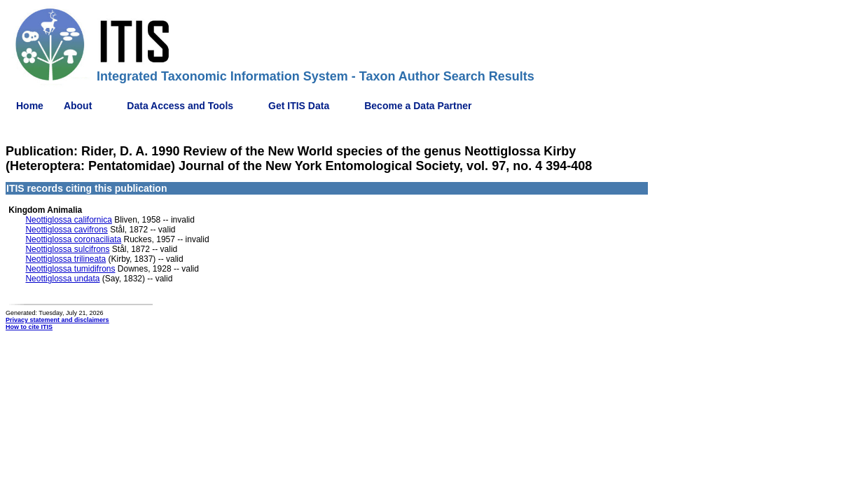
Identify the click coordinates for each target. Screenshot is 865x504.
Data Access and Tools (180, 106)
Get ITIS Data (299, 106)
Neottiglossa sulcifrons (67, 249)
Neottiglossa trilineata (65, 259)
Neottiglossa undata (62, 279)
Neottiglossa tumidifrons (70, 269)
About (78, 106)
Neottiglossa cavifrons (66, 230)
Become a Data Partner (418, 106)
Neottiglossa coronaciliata (73, 239)
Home (30, 106)
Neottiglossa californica (68, 220)
